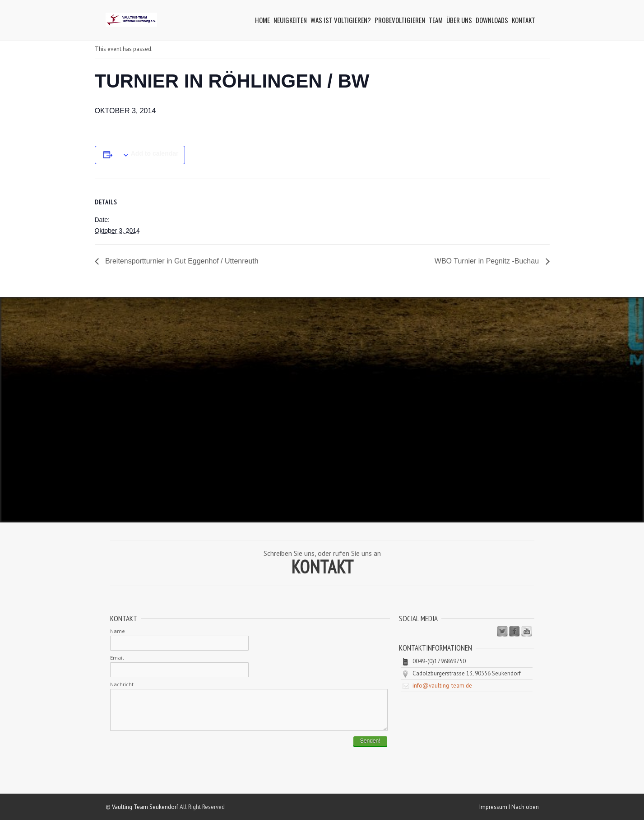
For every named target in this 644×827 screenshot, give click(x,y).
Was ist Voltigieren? (341, 20)
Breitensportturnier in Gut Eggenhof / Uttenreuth (181, 261)
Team (436, 20)
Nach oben (525, 814)
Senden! (370, 748)
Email (117, 658)
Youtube (527, 632)
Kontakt (524, 20)
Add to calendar (155, 153)
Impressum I (495, 814)
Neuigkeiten (290, 20)
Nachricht (122, 684)
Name (118, 631)
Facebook (514, 632)
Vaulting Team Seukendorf (145, 814)
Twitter (502, 632)
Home (262, 20)
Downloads (492, 20)
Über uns (459, 20)
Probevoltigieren (400, 20)
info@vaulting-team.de (442, 686)
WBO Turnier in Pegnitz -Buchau (488, 261)
